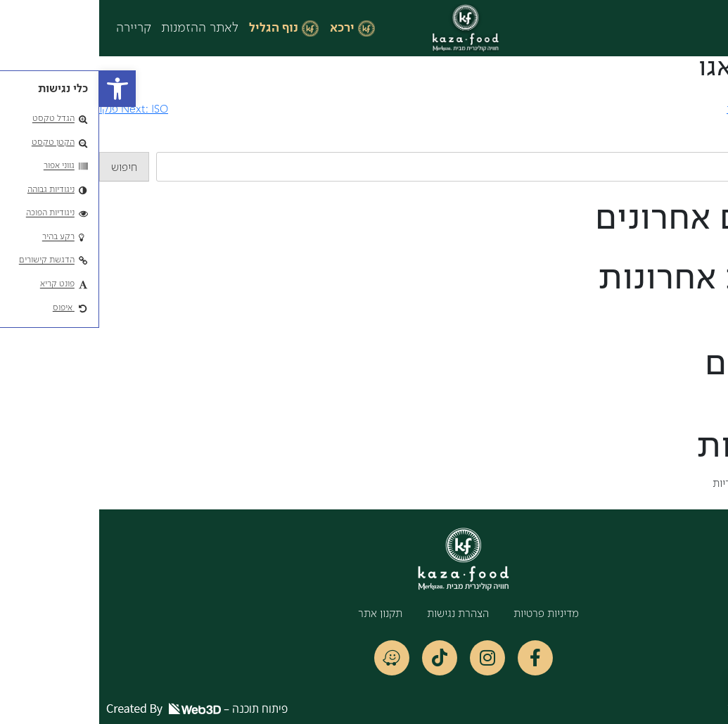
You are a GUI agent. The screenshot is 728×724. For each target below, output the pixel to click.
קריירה (34, 28)
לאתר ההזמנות (101, 28)
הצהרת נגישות (359, 614)
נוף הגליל (174, 28)
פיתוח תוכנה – (98, 709)
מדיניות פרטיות (447, 614)
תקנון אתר (281, 614)
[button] (18, 89)
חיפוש (715, 144)
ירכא (243, 28)
